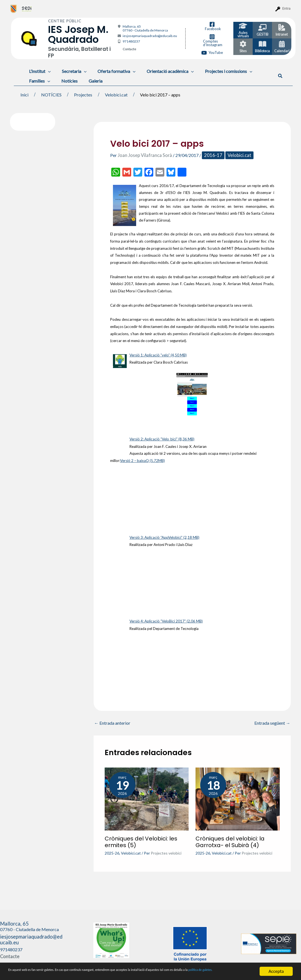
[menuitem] (14, 9)
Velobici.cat (233, 155)
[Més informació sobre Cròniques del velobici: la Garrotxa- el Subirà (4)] (238, 797)
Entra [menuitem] (286, 8)
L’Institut (39, 71)
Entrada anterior (112, 722)
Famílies (39, 81)
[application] (47, 71)
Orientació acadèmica (163, 71)
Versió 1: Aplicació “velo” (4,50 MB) (158, 354)
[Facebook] (212, 26)
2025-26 (112, 852)
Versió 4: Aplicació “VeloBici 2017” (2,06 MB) (166, 620)
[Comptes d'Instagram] (212, 40)
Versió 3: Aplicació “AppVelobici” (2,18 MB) (164, 536)
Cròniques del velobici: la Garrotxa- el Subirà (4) (230, 840)
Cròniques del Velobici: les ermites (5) (141, 840)
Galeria (90, 81)
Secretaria (71, 71)
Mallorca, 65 (145, 28)
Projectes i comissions (219, 71)
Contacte (129, 49)
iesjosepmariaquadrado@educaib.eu (150, 36)
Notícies (66, 81)
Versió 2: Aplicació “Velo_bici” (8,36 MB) (162, 438)
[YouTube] (212, 53)
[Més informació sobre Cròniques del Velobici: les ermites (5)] (147, 797)
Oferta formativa (111, 71)
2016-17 (208, 155)
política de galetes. (48, 974)
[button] (280, 76)
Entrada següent (272, 722)
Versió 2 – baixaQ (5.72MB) (142, 460)
